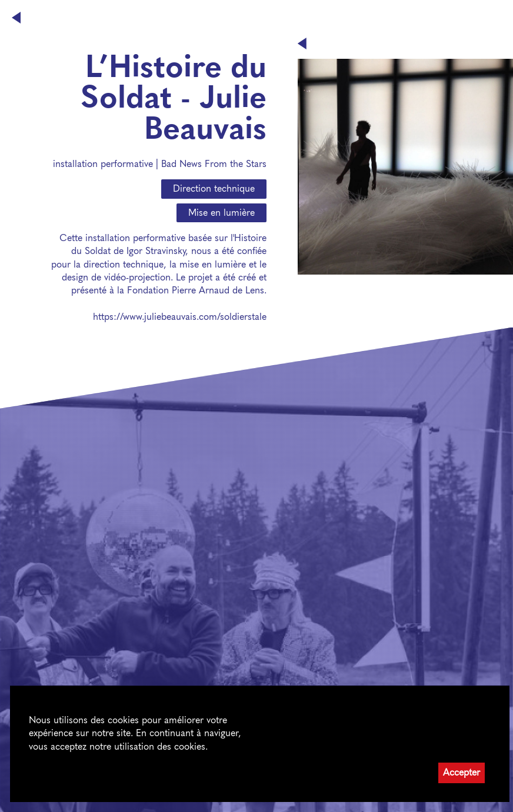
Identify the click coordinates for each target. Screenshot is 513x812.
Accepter (462, 772)
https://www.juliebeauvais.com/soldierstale (180, 317)
